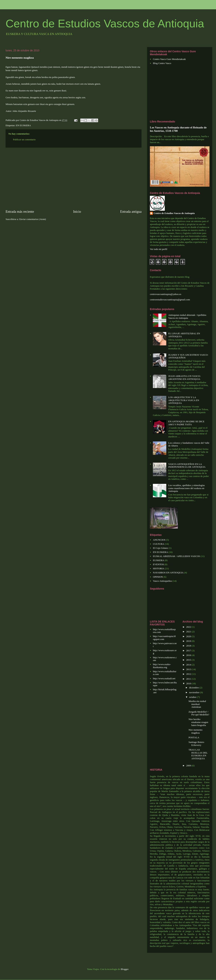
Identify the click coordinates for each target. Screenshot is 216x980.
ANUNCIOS (159, 540)
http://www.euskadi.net (164, 678)
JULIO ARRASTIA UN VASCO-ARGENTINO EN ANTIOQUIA (184, 378)
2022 (189, 627)
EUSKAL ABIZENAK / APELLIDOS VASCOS (176, 556)
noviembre (195, 692)
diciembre (194, 688)
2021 (189, 632)
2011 (189, 679)
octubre (193, 697)
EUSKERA (158, 560)
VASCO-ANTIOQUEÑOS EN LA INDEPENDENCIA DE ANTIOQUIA (187, 466)
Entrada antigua (131, 212)
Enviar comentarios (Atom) (33, 219)
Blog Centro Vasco (162, 63)
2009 (189, 766)
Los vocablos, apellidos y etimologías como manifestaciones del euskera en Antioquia (186, 488)
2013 (189, 669)
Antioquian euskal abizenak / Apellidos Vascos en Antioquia (187, 316)
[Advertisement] (74, 178)
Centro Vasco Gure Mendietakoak (169, 59)
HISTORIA (158, 568)
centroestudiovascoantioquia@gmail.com (170, 300)
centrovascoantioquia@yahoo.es (166, 294)
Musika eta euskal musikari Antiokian (197, 704)
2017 (189, 651)
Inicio (77, 212)
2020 (189, 636)
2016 (189, 655)
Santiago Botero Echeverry (196, 744)
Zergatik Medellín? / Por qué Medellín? (199, 713)
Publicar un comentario (24, 139)
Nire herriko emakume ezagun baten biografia (198, 722)
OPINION (158, 577)
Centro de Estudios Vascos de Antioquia (105, 24)
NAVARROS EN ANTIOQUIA (168, 573)
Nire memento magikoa (195, 731)
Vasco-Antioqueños (162, 581)
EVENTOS (158, 564)
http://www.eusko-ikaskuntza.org (162, 666)
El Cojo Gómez (160, 548)
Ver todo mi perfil (159, 249)
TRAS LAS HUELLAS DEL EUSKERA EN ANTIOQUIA (198, 754)
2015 (189, 660)
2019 (189, 641)
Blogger (124, 969)
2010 (189, 683)
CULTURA (158, 544)
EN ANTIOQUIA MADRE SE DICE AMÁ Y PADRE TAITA (186, 423)
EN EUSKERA (23, 125)
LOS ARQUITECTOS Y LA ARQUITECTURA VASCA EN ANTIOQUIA (184, 400)
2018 (189, 646)
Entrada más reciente (20, 212)
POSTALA (194, 737)
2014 (189, 665)
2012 (189, 674)
